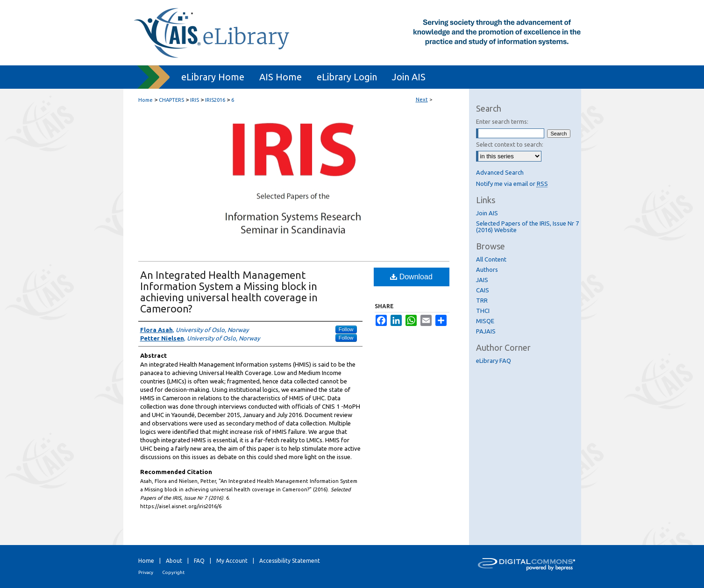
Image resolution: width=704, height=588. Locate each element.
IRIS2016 (215, 100)
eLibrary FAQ (494, 361)
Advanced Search (500, 172)
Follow (346, 329)
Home (146, 100)
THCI (483, 311)
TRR (482, 300)
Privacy (146, 572)
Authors (487, 269)
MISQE (485, 321)
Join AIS (487, 213)
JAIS (482, 280)
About (174, 561)
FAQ (199, 561)
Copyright (173, 572)
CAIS (483, 290)
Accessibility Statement (290, 561)
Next (422, 99)
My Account (232, 561)
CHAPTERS (171, 100)
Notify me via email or (512, 184)
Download (411, 277)
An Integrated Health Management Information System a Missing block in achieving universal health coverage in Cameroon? (229, 292)
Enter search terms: (502, 121)
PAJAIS (486, 331)
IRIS (195, 100)
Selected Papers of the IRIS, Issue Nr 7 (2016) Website (527, 227)
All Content (491, 259)
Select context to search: (510, 144)
